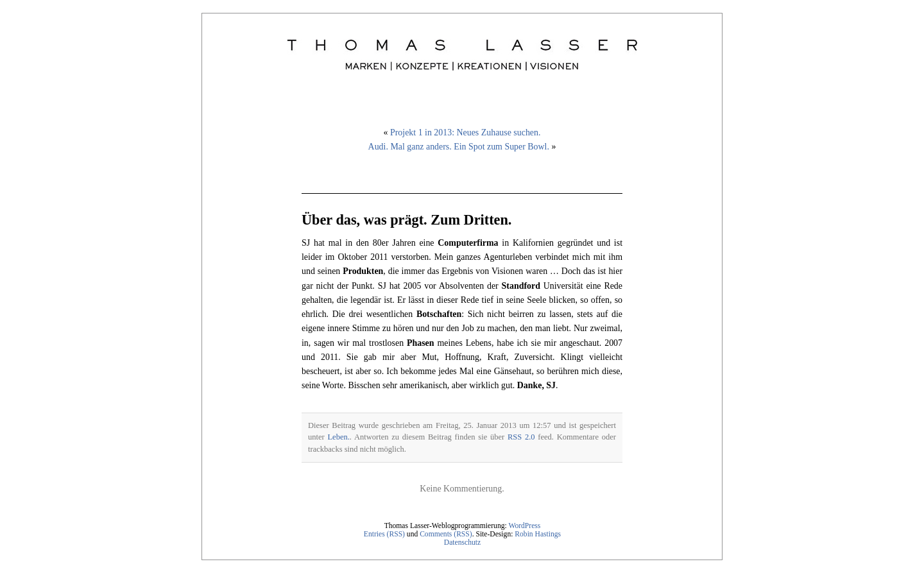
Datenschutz (462, 543)
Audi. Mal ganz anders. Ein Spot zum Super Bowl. (459, 147)
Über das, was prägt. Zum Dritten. (406, 220)
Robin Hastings (538, 534)
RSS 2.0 (521, 437)
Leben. (338, 437)
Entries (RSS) (384, 534)
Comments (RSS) (446, 534)
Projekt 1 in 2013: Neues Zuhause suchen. (465, 133)
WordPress (524, 526)
